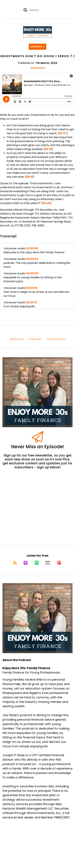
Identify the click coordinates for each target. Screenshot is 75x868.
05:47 (63, 133)
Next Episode (17, 339)
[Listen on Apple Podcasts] (26, 563)
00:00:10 (32, 288)
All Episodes (35, 339)
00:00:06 (32, 273)
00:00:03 (32, 259)
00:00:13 (32, 302)
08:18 (30, 177)
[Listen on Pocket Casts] (59, 563)
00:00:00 (32, 248)
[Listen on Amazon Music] (48, 563)
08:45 (46, 203)
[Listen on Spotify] (37, 563)
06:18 (48, 149)
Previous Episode (56, 339)
